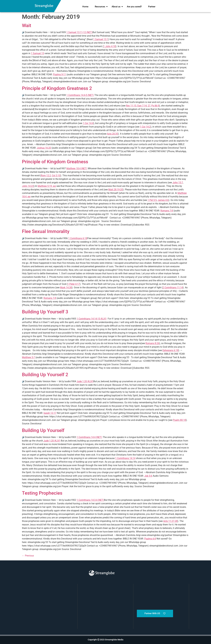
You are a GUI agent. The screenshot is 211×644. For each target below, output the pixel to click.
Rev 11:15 (131, 106)
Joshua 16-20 (44, 148)
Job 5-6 (148, 476)
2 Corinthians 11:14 (173, 288)
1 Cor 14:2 (145, 127)
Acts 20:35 (112, 134)
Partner (152, 7)
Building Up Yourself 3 (45, 312)
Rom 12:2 (46, 175)
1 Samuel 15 (37, 53)
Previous (28, 556)
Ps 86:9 (155, 106)
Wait (27, 25)
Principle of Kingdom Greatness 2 (57, 88)
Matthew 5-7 (28, 357)
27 (149, 106)
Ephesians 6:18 (170, 350)
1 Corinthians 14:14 (125, 458)
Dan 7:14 (142, 106)
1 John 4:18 (109, 46)
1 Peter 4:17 (74, 284)
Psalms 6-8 (150, 539)
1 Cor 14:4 (88, 123)
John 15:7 (178, 183)
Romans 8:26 (152, 343)
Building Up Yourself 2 (45, 375)
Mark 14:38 (66, 288)
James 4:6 (163, 200)
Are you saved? (134, 7)
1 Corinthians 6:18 (78, 238)
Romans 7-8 (167, 211)
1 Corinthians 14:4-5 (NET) (80, 95)
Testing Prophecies (42, 493)
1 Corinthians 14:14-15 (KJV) (92, 319)
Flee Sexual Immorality (46, 231)
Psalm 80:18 (179, 420)
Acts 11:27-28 (170, 521)
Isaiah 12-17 (50, 413)
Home (85, 7)
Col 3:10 (56, 175)
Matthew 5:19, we (47, 186)
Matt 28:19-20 (116, 190)
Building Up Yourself (43, 430)
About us (117, 7)
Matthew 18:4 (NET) (77, 168)
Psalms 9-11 (59, 74)
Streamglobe (44, 6)
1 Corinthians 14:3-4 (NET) (90, 500)
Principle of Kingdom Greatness (55, 162)
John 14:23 (28, 186)
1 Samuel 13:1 (101, 39)
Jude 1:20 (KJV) (85, 381)
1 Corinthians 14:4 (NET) (89, 437)
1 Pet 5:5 (152, 200)
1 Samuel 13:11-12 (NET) (79, 32)
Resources (101, 7)
